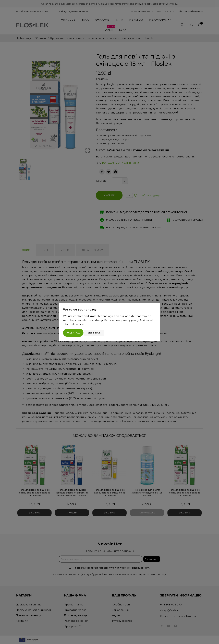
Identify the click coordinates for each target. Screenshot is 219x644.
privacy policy (130, 320)
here (82, 324)
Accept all (73, 333)
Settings (94, 333)
